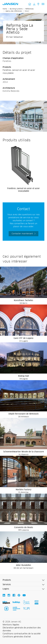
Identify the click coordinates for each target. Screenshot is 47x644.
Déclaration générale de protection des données (22, 629)
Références (30, 9)
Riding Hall (24, 376)
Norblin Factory (24, 490)
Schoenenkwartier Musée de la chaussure (24, 452)
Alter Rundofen (23, 565)
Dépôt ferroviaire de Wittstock (23, 414)
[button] (23, 580)
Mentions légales (11, 625)
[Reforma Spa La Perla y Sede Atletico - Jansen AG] (23, 102)
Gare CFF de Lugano (23, 338)
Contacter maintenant (22, 234)
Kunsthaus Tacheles (23, 300)
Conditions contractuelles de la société (22, 634)
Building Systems (16, 9)
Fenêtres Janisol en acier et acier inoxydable (23, 190)
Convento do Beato (24, 527)
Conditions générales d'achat (17, 637)
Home (5, 9)
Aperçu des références (14, 11)
